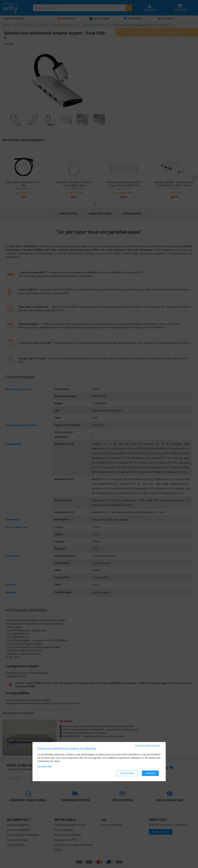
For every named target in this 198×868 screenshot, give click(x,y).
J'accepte (150, 773)
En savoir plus (45, 766)
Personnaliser (127, 773)
